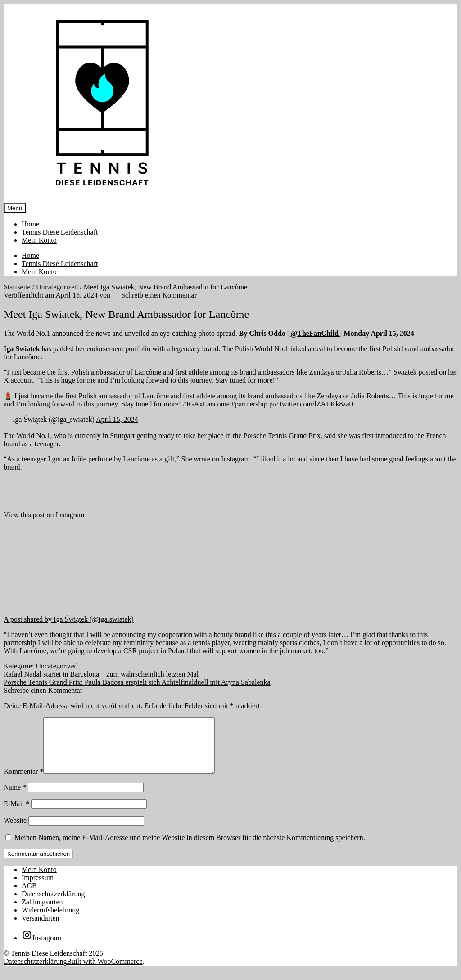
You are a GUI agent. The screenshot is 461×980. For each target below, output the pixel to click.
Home (30, 224)
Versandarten (41, 929)
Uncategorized (57, 287)
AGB (29, 896)
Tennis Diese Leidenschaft (60, 232)
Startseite (17, 287)
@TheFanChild (315, 333)
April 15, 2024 (117, 419)
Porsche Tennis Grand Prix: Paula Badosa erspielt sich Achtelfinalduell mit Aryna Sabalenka (137, 682)
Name (15, 798)
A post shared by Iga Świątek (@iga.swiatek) (69, 619)
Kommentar (23, 782)
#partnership (249, 404)
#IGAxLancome (206, 404)
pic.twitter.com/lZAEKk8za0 (311, 404)
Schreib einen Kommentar (159, 295)
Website (15, 831)
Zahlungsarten (42, 913)
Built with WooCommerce (104, 972)
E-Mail (16, 815)
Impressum (38, 888)
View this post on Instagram (44, 515)
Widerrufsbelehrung (50, 921)
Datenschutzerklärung (53, 905)
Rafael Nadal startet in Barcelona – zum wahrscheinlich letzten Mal (101, 674)
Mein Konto (39, 240)
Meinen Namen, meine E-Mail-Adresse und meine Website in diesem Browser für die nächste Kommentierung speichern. (190, 848)
